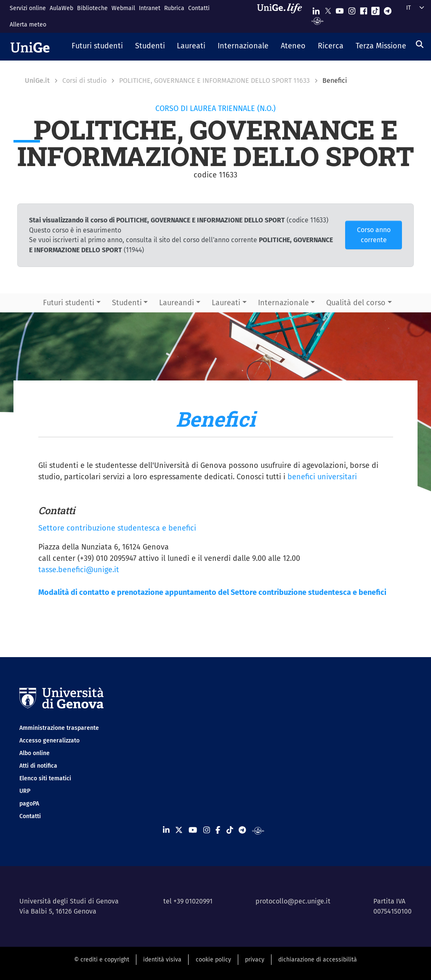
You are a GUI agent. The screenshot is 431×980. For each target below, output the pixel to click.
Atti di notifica (38, 766)
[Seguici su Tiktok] (375, 9)
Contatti (199, 8)
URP (25, 791)
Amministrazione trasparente (59, 728)
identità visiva (162, 960)
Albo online (35, 753)
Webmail (123, 8)
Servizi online (28, 8)
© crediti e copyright (102, 960)
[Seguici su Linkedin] (316, 9)
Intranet (150, 8)
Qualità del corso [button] (356, 303)
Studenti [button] (127, 303)
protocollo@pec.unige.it (293, 901)
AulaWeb (61, 8)
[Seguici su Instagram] (352, 9)
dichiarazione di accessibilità (318, 960)
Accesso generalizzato (49, 741)
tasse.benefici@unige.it (79, 570)
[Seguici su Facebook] (364, 9)
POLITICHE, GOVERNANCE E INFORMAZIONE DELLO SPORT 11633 (214, 81)
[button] (97, 47)
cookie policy (213, 960)
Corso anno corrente (374, 235)
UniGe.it (37, 81)
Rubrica (174, 8)
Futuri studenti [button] (69, 303)
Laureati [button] (226, 303)
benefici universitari (322, 477)
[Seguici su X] (328, 9)
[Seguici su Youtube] (340, 9)
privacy (255, 960)
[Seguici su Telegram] (388, 9)
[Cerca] (420, 44)
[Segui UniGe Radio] (318, 20)
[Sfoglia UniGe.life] (282, 16)
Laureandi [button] (177, 303)
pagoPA (29, 804)
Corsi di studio (84, 81)
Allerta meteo (28, 25)
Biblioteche (92, 8)
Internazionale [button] (283, 303)
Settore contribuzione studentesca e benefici (117, 528)
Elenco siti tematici (45, 778)
